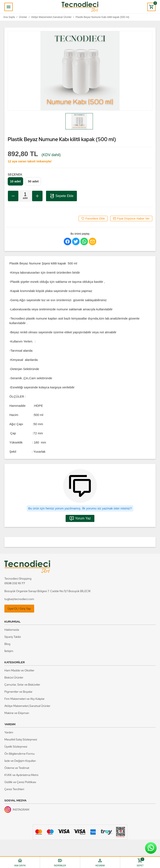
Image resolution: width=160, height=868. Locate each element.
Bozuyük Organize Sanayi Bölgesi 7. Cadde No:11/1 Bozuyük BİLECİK (48, 591)
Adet (25, 198)
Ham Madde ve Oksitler (19, 670)
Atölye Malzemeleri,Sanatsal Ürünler (27, 706)
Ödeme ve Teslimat (17, 768)
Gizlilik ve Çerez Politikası (20, 782)
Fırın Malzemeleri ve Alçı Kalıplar (24, 699)
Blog (7, 644)
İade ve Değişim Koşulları (20, 761)
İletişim (9, 651)
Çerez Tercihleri (14, 789)
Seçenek (15, 174)
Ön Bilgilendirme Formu (19, 754)
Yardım (9, 732)
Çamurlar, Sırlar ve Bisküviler (22, 685)
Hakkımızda (12, 630)
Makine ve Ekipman (17, 713)
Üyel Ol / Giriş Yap (19, 609)
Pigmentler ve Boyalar (18, 692)
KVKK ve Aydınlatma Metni (21, 775)
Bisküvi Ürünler (14, 677)
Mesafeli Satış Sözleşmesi (21, 739)
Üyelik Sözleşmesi (16, 747)
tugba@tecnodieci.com (19, 599)
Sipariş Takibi (13, 637)
